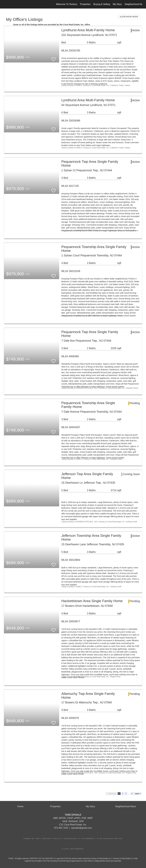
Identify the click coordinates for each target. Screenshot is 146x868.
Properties (85, 4)
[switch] (53, 58)
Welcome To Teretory (67, 4)
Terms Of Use (32, 839)
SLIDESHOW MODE (129, 17)
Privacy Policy (52, 839)
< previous (112, 794)
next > (138, 794)
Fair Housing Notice (110, 839)
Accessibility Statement (79, 839)
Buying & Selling (102, 4)
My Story (117, 4)
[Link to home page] (5, 4)
